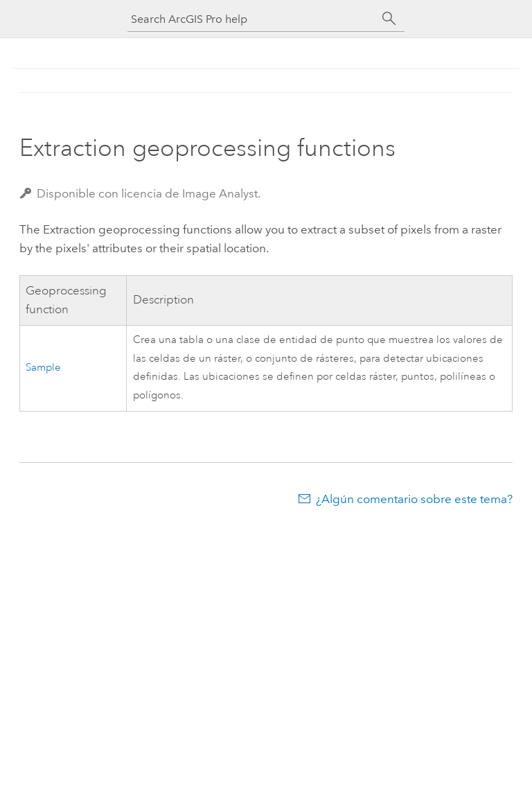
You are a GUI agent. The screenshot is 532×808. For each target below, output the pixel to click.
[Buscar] (389, 19)
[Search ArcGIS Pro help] (252, 19)
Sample (43, 368)
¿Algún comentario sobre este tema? (414, 499)
